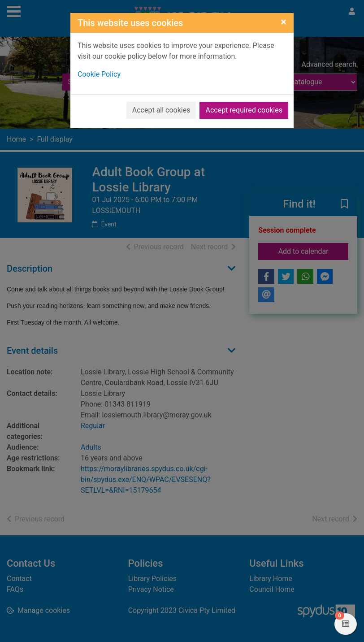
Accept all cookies (161, 110)
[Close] (284, 22)
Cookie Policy (99, 74)
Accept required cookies (244, 110)
